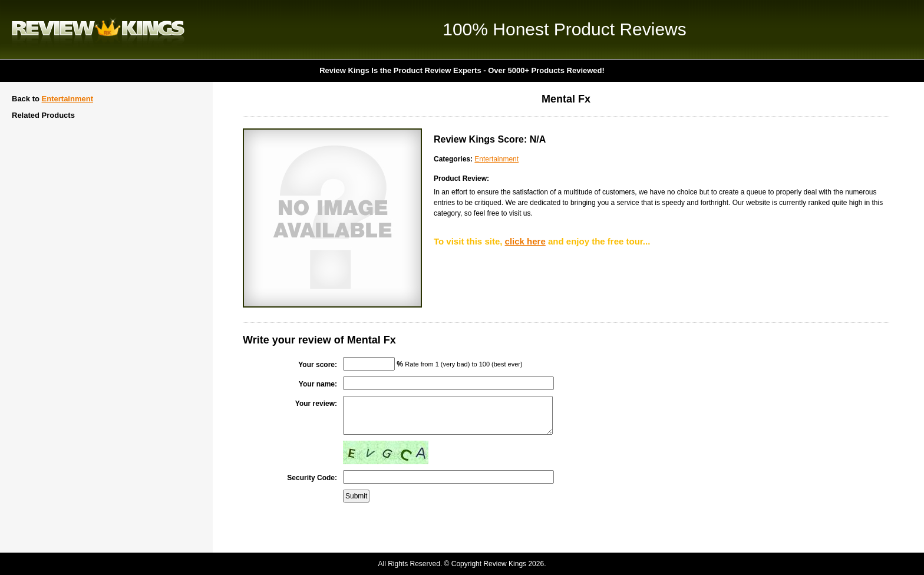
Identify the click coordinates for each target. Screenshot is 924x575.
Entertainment (67, 99)
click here (525, 241)
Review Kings (98, 29)
